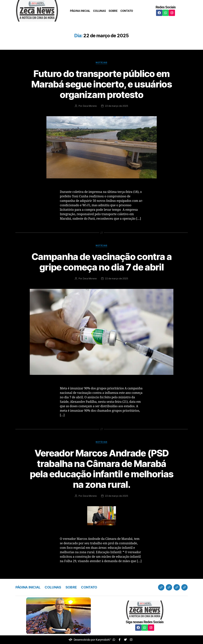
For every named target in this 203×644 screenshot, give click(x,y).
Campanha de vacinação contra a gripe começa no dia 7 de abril (101, 262)
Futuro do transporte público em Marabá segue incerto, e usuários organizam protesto (101, 84)
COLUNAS (99, 11)
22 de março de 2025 (117, 106)
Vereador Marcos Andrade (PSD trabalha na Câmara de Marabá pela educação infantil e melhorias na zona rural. (102, 469)
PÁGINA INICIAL (80, 11)
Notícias (101, 63)
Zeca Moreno (90, 106)
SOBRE (113, 11)
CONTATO (127, 11)
